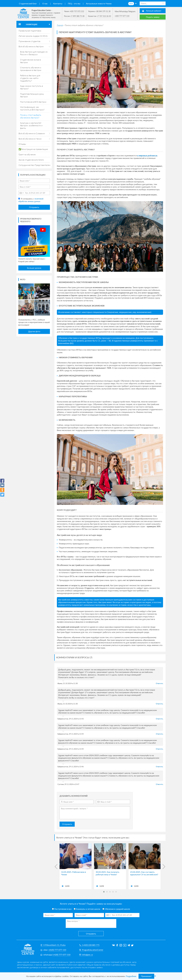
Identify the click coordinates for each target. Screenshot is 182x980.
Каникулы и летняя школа (87, 909)
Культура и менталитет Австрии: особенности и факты (31, 126)
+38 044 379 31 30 (103, 11)
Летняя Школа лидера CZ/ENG (33, 36)
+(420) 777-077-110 (57, 950)
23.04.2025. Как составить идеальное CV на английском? (144, 873)
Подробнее (131, 976)
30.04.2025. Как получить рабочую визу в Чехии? (107, 873)
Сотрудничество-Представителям (34, 165)
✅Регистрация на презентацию (33, 149)
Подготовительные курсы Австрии (32, 95)
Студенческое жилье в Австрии (30, 61)
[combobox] (21, 193)
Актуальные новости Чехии (99, 3)
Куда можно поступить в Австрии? (31, 87)
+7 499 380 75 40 (77, 16)
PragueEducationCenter (91, 950)
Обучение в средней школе (116, 909)
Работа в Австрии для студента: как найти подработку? (30, 78)
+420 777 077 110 (122, 16)
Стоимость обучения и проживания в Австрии (31, 69)
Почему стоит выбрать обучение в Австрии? (31, 116)
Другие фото (34, 331)
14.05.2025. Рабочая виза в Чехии (74, 873)
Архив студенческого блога (31, 160)
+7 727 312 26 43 (104, 16)
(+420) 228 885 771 (89, 945)
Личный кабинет (154, 11)
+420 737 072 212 (77, 11)
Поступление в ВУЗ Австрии (33, 102)
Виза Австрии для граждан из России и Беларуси (34, 53)
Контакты (58, 3)
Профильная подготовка (30, 31)
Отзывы (22, 144)
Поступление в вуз (62, 909)
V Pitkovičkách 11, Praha (53, 945)
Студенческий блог (28, 3)
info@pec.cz (86, 955)
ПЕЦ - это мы (74, 3)
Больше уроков (34, 268)
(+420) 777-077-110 (61, 955)
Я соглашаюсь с (31, 200)
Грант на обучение (27, 154)
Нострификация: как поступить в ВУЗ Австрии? (32, 108)
